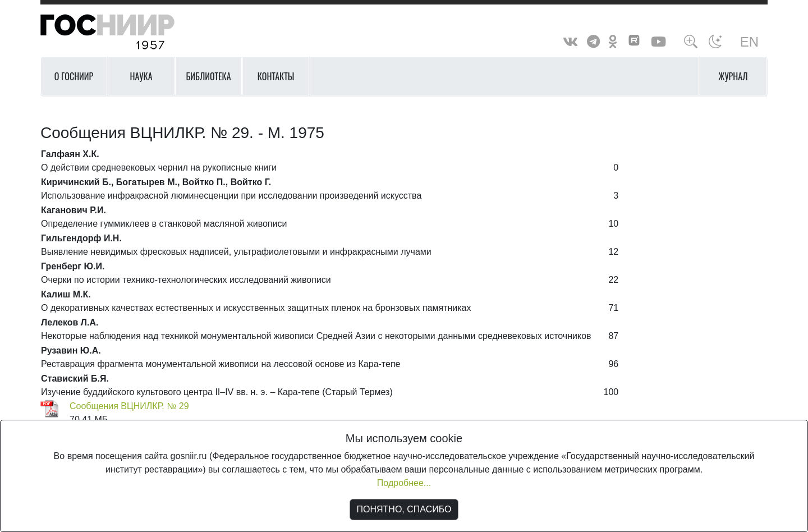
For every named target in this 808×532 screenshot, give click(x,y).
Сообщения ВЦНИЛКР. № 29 (129, 406)
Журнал (733, 76)
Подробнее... (404, 483)
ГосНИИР (122, 32)
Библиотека (208, 76)
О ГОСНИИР (74, 76)
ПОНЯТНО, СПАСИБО (404, 509)
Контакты (276, 76)
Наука (141, 76)
